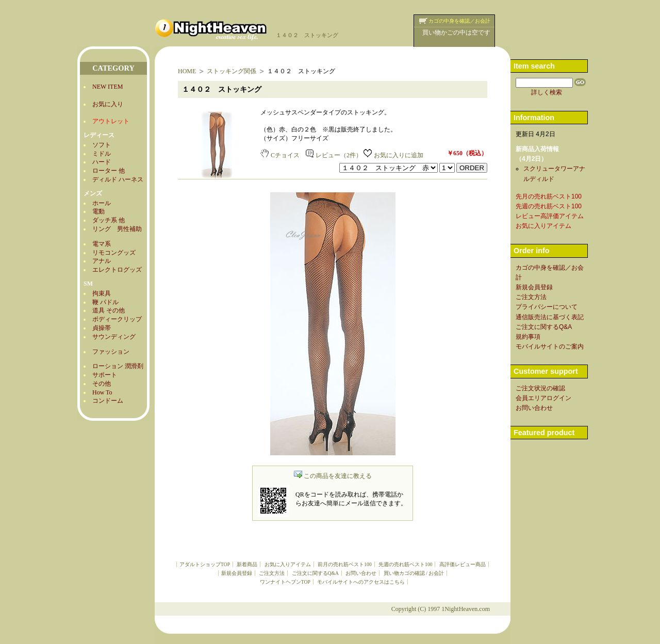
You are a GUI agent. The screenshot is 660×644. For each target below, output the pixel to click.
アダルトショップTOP (205, 564)
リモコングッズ (114, 253)
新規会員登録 (237, 573)
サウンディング (114, 337)
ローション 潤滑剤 (118, 366)
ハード (102, 162)
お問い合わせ (361, 573)
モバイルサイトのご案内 (550, 346)
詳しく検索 (547, 92)
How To (102, 392)
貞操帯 (102, 328)
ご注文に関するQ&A (315, 573)
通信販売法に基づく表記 (550, 317)
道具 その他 (109, 310)
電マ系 (102, 244)
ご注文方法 (272, 573)
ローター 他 (109, 171)
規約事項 (528, 337)
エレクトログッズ (117, 270)
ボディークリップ (117, 319)
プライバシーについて (547, 307)
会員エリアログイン (543, 398)
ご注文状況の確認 (540, 388)
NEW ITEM (108, 87)
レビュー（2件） (334, 155)
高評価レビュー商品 (463, 564)
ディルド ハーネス (118, 179)
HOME (187, 71)
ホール (102, 203)
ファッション (111, 352)
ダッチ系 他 (109, 220)
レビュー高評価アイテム (550, 216)
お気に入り (108, 104)
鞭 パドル (105, 302)
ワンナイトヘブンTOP (285, 582)
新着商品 (247, 564)
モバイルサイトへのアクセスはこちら (361, 582)
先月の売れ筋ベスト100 (549, 196)
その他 (102, 384)
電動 (98, 211)
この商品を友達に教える (333, 476)
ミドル (102, 154)
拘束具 (102, 293)
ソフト (102, 145)
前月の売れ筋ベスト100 (344, 564)
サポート (105, 375)
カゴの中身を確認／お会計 (459, 21)
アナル (102, 261)
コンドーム (108, 401)
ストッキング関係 (232, 71)
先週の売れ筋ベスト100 (405, 564)
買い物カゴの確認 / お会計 (414, 573)
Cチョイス (280, 155)
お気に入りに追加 (393, 155)
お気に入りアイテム (288, 564)
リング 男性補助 (117, 229)
